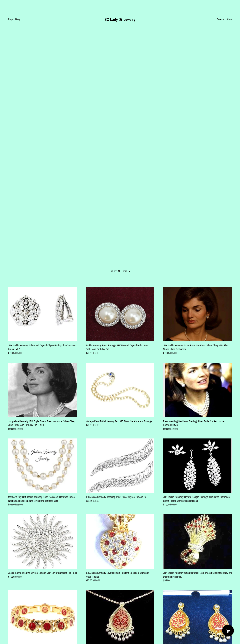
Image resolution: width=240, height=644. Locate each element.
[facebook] (14, 616)
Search (220, 19)
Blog (18, 19)
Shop (10, 19)
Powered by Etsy (16, 635)
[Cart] (228, 631)
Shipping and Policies (18, 625)
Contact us (13, 622)
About (229, 19)
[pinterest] (9, 616)
